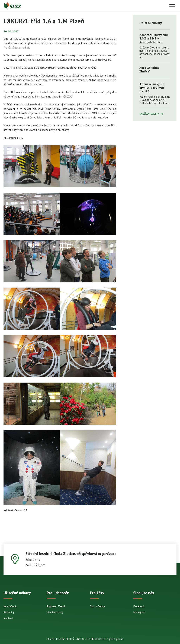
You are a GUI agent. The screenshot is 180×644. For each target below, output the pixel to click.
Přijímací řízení (56, 606)
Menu (172, 7)
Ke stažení (10, 606)
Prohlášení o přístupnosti (109, 639)
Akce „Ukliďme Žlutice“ (149, 69)
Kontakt (8, 618)
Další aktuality (149, 114)
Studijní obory (55, 612)
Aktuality (9, 612)
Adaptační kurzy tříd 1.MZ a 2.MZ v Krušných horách (154, 38)
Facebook (139, 606)
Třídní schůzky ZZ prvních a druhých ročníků (152, 88)
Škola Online (97, 606)
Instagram (139, 612)
